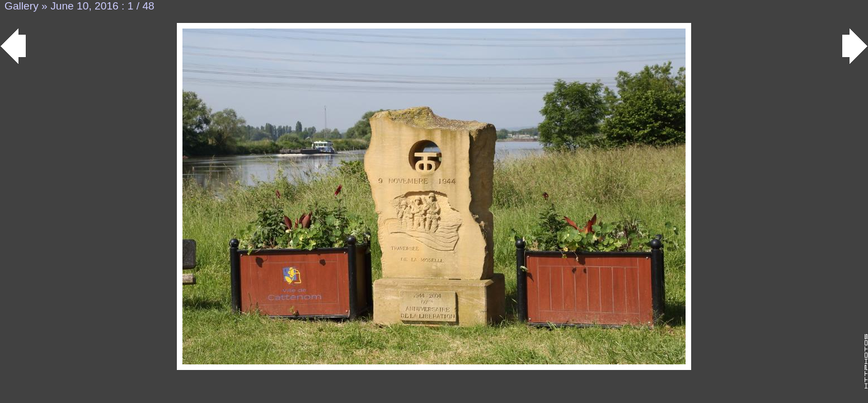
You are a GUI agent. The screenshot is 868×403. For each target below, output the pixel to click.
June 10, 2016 (85, 6)
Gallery (22, 6)
